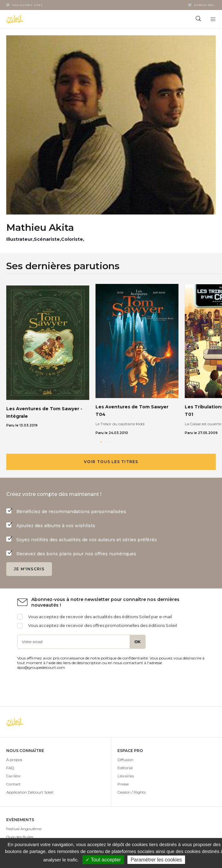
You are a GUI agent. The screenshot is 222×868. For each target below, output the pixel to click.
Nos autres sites (28, 5)
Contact (13, 784)
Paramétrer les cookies (156, 860)
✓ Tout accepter (103, 860)
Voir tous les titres (111, 462)
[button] (101, 442)
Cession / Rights (132, 792)
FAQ (10, 768)
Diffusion (125, 760)
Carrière (13, 776)
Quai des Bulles (20, 837)
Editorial (125, 768)
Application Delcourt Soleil (30, 792)
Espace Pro (204, 5)
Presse (123, 784)
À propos (14, 760)
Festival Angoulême (24, 829)
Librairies (126, 776)
